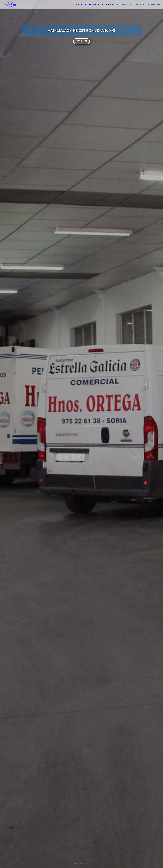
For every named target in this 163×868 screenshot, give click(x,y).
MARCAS (110, 5)
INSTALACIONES (125, 5)
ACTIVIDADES (96, 5)
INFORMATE (81, 41)
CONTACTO (154, 5)
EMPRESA (81, 5)
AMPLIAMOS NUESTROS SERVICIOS (81, 30)
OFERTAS (141, 5)
